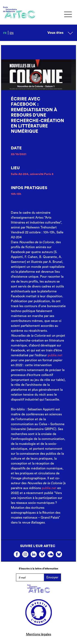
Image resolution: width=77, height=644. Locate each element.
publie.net (55, 355)
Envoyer (52, 577)
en (12, 33)
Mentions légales (39, 634)
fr (5, 33)
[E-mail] (30, 577)
